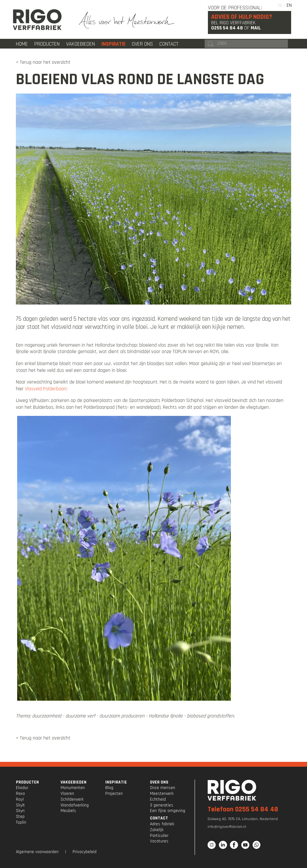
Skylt (20, 805)
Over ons (142, 44)
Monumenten (73, 788)
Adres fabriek (162, 824)
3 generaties (162, 805)
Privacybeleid (85, 852)
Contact (169, 44)
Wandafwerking (75, 805)
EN (289, 5)
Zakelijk (157, 830)
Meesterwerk (162, 794)
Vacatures (159, 841)
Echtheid (158, 799)
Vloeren (67, 794)
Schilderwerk (72, 799)
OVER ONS (159, 782)
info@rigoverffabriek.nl (227, 827)
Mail (256, 28)
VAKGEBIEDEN (74, 782)
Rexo (20, 794)
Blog (109, 788)
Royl (20, 799)
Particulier (159, 836)
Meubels (68, 811)
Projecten (114, 794)
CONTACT (159, 818)
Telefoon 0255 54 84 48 (243, 809)
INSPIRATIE (116, 782)
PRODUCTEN (27, 782)
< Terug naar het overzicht (43, 62)
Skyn (20, 811)
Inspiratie (114, 44)
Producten (47, 44)
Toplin (21, 822)
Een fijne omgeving (168, 811)
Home (22, 44)
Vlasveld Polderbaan (46, 389)
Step (20, 817)
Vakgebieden (80, 44)
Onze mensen (163, 788)
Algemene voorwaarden (37, 852)
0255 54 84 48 (227, 28)
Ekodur (22, 788)
